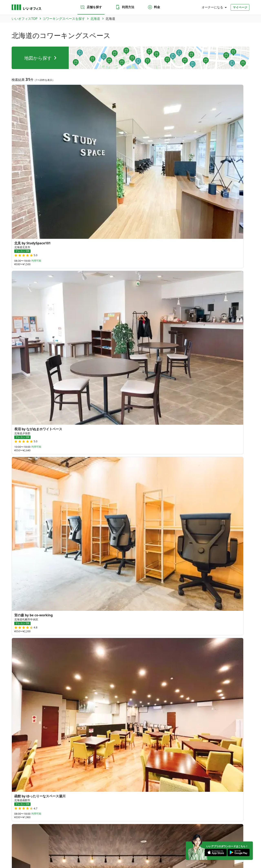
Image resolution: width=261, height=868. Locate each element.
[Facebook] (244, 839)
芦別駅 (119, 559)
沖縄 (100, 819)
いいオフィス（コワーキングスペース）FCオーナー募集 (42, 777)
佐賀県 (66, 688)
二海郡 (219, 515)
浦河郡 (96, 515)
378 (204, 669)
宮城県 (80, 617)
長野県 (120, 643)
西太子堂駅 (89, 553)
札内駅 (60, 553)
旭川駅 (148, 565)
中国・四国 (79, 819)
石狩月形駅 (172, 559)
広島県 (120, 670)
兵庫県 (80, 661)
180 (176, 670)
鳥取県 (80, 670)
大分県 (107, 688)
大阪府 (66, 661)
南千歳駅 (233, 553)
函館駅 (115, 565)
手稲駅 (132, 553)
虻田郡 (30, 521)
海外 (108, 819)
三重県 (83, 653)
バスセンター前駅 (64, 559)
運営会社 (17, 849)
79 (187, 655)
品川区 (109, 515)
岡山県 (107, 670)
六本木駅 (18, 553)
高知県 (80, 678)
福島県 (120, 617)
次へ (142, 450)
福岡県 (53, 688)
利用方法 (125, 7)
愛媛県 (66, 678)
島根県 (93, 670)
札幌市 (17, 515)
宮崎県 (120, 688)
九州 (91, 819)
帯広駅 (46, 553)
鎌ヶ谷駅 (177, 565)
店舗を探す (91, 7)
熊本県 (93, 688)
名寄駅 (73, 553)
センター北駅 (61, 565)
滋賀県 (107, 661)
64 (210, 643)
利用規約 (63, 849)
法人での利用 (134, 754)
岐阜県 (53, 653)
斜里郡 (43, 515)
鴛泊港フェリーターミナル (203, 553)
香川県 (66, 670)
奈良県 (93, 661)
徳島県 (53, 678)
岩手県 (66, 617)
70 (160, 659)
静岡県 (96, 653)
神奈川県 (54, 634)
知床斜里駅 (152, 559)
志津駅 (191, 565)
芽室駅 (86, 559)
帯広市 (136, 515)
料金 (154, 7)
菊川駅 (162, 565)
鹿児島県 (54, 695)
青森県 (53, 617)
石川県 (80, 643)
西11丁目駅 (103, 559)
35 (218, 620)
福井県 (93, 643)
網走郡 (176, 515)
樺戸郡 (189, 515)
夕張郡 (83, 515)
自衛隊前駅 (208, 559)
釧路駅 (17, 559)
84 (150, 674)
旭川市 (30, 515)
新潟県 (53, 643)
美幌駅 (159, 553)
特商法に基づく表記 (83, 849)
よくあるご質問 (103, 754)
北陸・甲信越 (46, 819)
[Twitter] (220, 839)
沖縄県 (53, 705)
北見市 (162, 515)
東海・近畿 (63, 819)
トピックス (18, 793)
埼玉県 (93, 626)
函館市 (56, 515)
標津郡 (123, 515)
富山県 (66, 643)
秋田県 (93, 617)
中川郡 (149, 515)
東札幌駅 (227, 559)
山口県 (53, 670)
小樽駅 (146, 553)
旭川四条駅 (40, 565)
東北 (25, 819)
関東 (33, 819)
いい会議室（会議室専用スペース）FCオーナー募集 (106, 777)
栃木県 (80, 626)
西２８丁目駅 (84, 565)
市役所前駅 (132, 565)
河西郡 (70, 515)
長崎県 (80, 688)
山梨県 (107, 643)
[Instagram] (232, 839)
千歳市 (232, 515)
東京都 (120, 626)
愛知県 (110, 653)
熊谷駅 (33, 553)
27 (151, 642)
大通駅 (119, 553)
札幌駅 (102, 565)
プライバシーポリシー (42, 849)
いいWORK (143, 849)
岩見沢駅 (134, 559)
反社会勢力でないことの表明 (114, 849)
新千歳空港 (20, 565)
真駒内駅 (190, 559)
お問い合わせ (76, 754)
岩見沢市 (204, 515)
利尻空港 (174, 553)
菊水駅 (106, 553)
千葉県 (107, 626)
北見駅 (30, 559)
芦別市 (17, 521)
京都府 (53, 661)
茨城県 (53, 626)
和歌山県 (68, 653)
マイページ (240, 7)
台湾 (51, 715)
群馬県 (66, 626)
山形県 (107, 617)
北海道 (17, 483)
